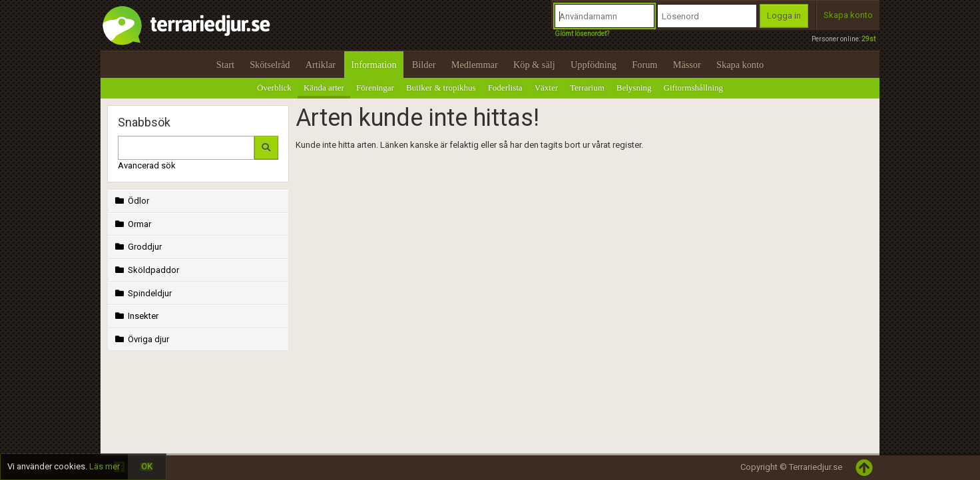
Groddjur (137, 247)
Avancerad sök (147, 165)
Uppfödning (594, 65)
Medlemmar (475, 65)
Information (373, 65)
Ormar (132, 224)
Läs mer (105, 466)
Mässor (687, 65)
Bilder (424, 65)
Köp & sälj (534, 65)
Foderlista (505, 88)
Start (225, 65)
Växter (546, 88)
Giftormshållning (694, 88)
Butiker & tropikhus (441, 88)
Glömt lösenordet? (582, 34)
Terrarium (587, 88)
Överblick (274, 88)
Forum (644, 65)
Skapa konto (848, 15)
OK (147, 466)
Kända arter (324, 88)
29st (868, 39)
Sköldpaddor (146, 270)
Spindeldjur (142, 293)
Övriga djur (141, 339)
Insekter (135, 316)
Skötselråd (270, 65)
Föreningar (375, 88)
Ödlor (131, 201)
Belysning (634, 88)
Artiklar (321, 65)
